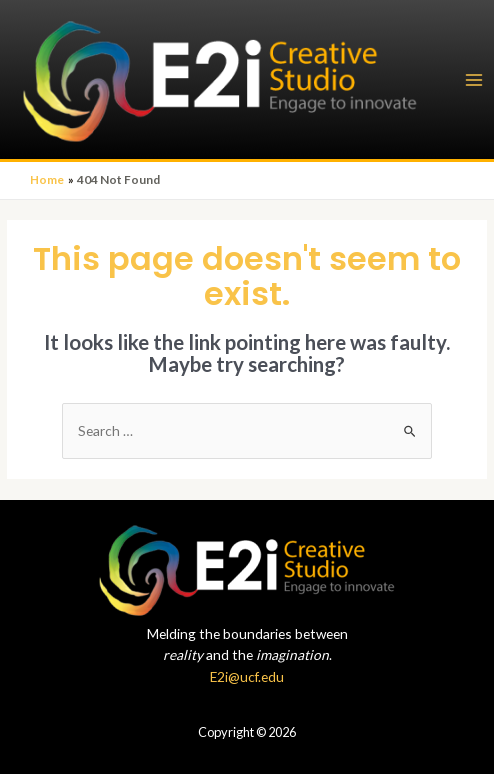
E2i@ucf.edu (247, 676)
